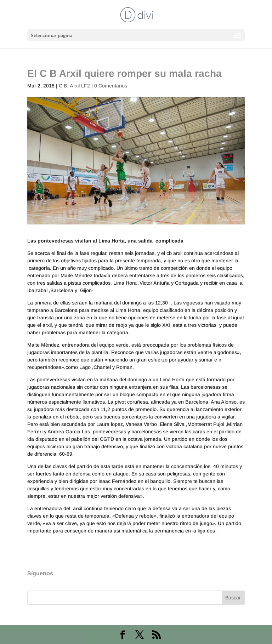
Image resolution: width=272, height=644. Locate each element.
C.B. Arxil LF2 (74, 86)
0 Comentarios (111, 86)
